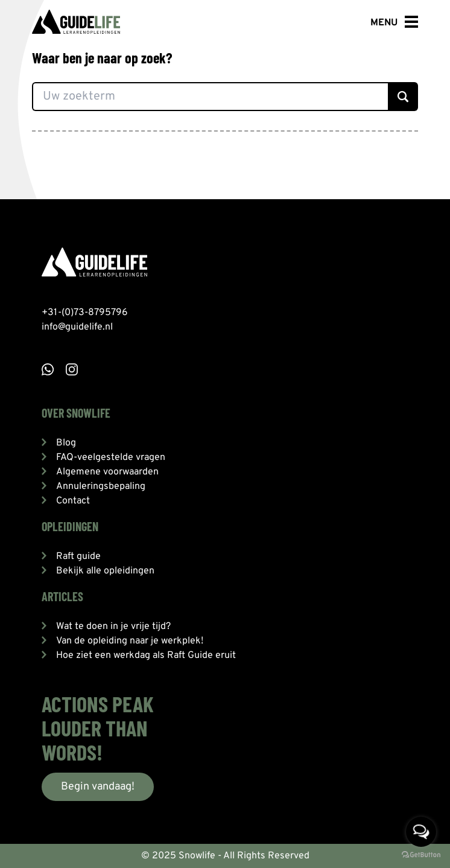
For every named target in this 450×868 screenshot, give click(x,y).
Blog (66, 443)
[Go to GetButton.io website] (421, 855)
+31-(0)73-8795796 (85, 313)
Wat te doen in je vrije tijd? (113, 627)
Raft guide (78, 557)
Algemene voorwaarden (107, 472)
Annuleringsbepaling (101, 487)
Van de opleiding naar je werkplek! (130, 641)
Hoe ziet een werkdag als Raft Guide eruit (146, 656)
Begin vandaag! (98, 787)
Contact (73, 501)
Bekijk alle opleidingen (105, 571)
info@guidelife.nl (77, 327)
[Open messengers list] (421, 832)
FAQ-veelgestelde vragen (111, 458)
